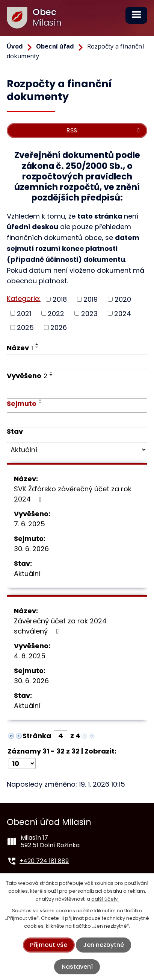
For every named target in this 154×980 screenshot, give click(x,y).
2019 (91, 299)
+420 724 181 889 (44, 861)
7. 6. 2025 (29, 524)
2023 (89, 313)
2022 (56, 313)
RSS (104, 130)
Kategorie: (24, 299)
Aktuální (27, 574)
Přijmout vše (49, 945)
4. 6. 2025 (30, 656)
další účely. (105, 899)
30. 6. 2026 (31, 549)
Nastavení (77, 967)
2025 (25, 327)
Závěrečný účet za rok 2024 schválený (60, 626)
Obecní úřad (55, 46)
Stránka (37, 736)
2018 (60, 299)
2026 (59, 327)
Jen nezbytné (103, 945)
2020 (123, 299)
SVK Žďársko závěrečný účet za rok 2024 (73, 494)
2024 (123, 313)
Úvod (15, 46)
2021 (24, 313)
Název (20, 348)
